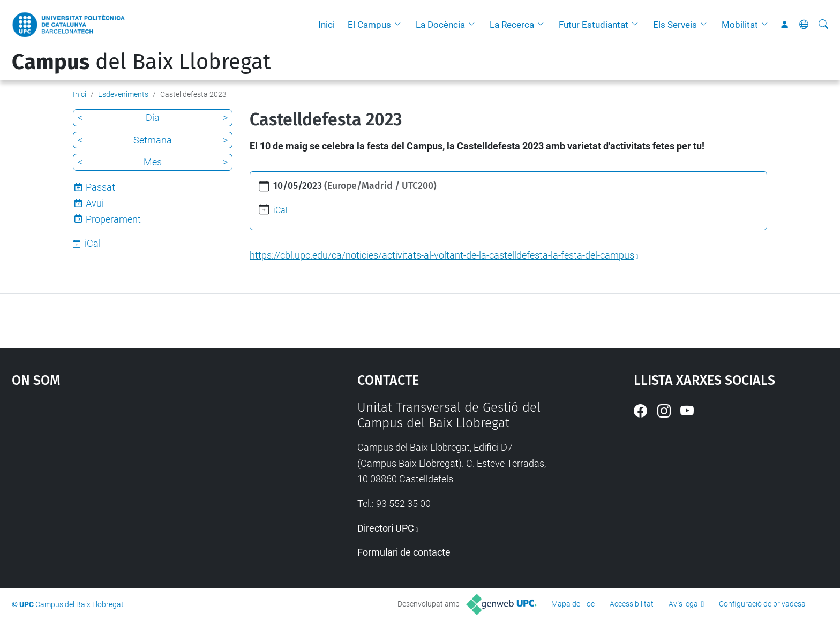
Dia (153, 118)
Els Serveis (675, 25)
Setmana (153, 140)
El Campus (369, 25)
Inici (327, 25)
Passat (100, 187)
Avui (95, 203)
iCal (280, 210)
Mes (153, 162)
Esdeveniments (123, 94)
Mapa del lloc (573, 604)
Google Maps (144, 480)
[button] (400, 25)
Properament (113, 219)
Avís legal (684, 604)
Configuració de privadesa (762, 604)
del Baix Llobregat (141, 62)
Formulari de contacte (404, 552)
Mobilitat (740, 25)
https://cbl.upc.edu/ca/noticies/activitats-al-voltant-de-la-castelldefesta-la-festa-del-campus (442, 255)
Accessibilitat (632, 604)
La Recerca (512, 25)
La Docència (440, 25)
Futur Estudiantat (594, 25)
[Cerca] (823, 25)
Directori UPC (386, 528)
